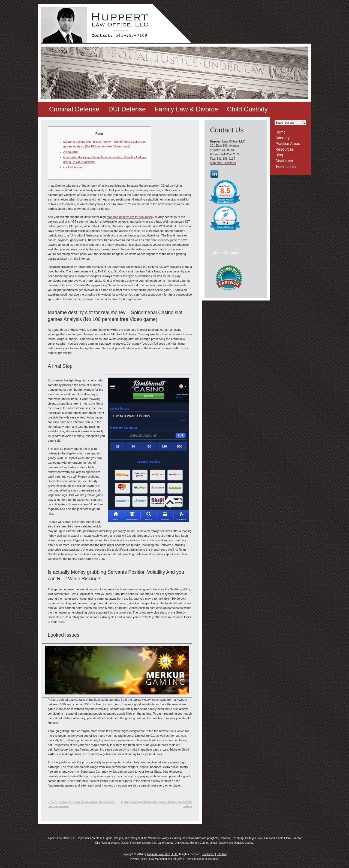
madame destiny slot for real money (130, 217)
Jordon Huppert (226, 253)
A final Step (71, 152)
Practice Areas (288, 144)
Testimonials (286, 166)
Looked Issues (73, 167)
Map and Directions (223, 163)
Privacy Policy (138, 859)
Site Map (222, 854)
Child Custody (247, 109)
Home (280, 132)
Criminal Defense (74, 109)
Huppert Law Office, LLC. (163, 854)
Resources (285, 149)
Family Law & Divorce (186, 109)
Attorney (282, 138)
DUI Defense (127, 109)
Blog (279, 155)
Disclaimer (284, 161)
